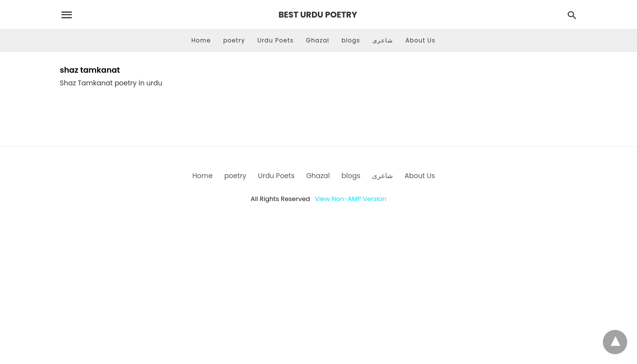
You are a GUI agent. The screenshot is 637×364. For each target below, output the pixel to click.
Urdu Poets (275, 40)
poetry (234, 40)
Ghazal (318, 40)
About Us (420, 40)
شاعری (383, 40)
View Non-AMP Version (350, 199)
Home (201, 40)
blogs (351, 40)
